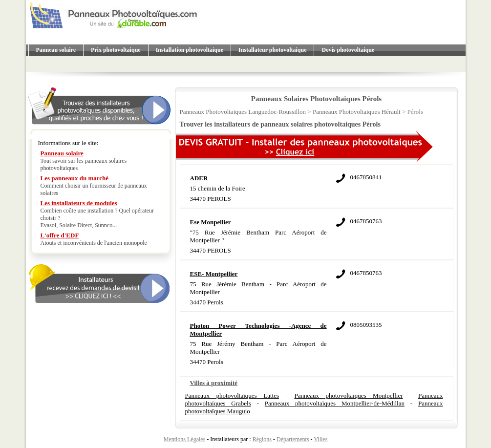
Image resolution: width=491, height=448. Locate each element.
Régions (262, 439)
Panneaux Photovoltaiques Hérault (357, 112)
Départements (293, 439)
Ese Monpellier (211, 222)
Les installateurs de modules (79, 203)
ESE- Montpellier (214, 274)
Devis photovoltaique (348, 50)
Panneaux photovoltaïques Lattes (232, 395)
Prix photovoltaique (116, 50)
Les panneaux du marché (75, 178)
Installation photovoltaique (190, 50)
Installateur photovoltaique (272, 50)
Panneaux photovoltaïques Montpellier (348, 395)
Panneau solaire (56, 50)
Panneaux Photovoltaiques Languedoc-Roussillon (243, 112)
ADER (199, 178)
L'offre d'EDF (60, 235)
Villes (320, 439)
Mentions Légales (185, 439)
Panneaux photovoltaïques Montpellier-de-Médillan (335, 403)
